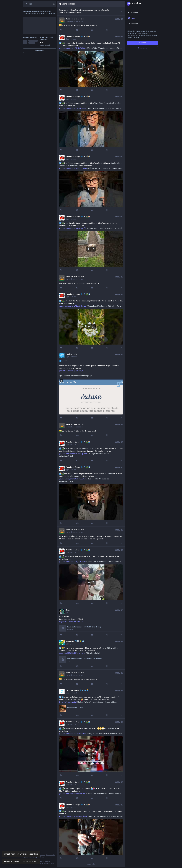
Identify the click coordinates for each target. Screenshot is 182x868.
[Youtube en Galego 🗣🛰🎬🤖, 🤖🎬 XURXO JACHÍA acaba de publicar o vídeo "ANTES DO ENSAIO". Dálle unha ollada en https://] (91, 831)
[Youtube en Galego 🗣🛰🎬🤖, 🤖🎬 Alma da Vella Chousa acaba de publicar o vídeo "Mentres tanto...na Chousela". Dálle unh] (91, 243)
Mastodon (52, 13)
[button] (91, 69)
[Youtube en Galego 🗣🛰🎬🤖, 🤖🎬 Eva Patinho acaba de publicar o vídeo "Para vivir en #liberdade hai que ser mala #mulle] (91, 495)
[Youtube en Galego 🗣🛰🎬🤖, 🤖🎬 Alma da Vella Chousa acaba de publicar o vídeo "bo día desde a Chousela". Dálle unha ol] (91, 321)
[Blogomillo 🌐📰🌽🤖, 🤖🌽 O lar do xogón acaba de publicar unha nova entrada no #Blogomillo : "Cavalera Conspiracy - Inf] (91, 654)
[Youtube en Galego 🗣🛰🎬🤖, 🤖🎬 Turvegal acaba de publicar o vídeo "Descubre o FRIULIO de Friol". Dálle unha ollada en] (91, 577)
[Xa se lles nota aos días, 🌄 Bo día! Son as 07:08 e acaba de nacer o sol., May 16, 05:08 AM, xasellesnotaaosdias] (91, 430)
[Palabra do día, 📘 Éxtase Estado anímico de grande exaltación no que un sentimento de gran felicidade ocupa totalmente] (91, 386)
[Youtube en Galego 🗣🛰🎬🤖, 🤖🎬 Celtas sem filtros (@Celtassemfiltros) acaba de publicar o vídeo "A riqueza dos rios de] (91, 451)
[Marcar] (107, 30)
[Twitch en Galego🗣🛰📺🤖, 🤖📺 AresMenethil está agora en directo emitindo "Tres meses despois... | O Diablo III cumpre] (91, 703)
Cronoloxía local (67, 4)
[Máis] (121, 30)
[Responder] (62, 30)
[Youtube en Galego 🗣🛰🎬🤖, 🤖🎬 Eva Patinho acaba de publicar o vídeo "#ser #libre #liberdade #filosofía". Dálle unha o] (91, 123)
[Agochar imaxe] (61, 381)
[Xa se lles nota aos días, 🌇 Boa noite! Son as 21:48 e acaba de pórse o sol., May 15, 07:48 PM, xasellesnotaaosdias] (91, 678)
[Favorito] (92, 30)
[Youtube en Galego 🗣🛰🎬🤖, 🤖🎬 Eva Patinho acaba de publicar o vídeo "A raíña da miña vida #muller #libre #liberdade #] (91, 183)
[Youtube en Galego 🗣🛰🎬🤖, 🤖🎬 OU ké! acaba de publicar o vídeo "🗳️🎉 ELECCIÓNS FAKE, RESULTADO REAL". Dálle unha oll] (91, 790)
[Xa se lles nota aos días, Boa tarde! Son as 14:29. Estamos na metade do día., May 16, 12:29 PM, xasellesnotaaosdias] (91, 282)
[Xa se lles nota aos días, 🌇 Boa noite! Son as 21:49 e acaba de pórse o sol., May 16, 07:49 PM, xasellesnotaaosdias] (91, 24)
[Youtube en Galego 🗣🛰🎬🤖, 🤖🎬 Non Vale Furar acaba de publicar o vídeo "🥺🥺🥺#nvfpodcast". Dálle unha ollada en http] (91, 749)
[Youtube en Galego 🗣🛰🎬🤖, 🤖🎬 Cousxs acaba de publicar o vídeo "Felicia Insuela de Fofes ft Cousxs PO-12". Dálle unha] (91, 63)
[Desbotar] (122, 11)
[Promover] (77, 30)
